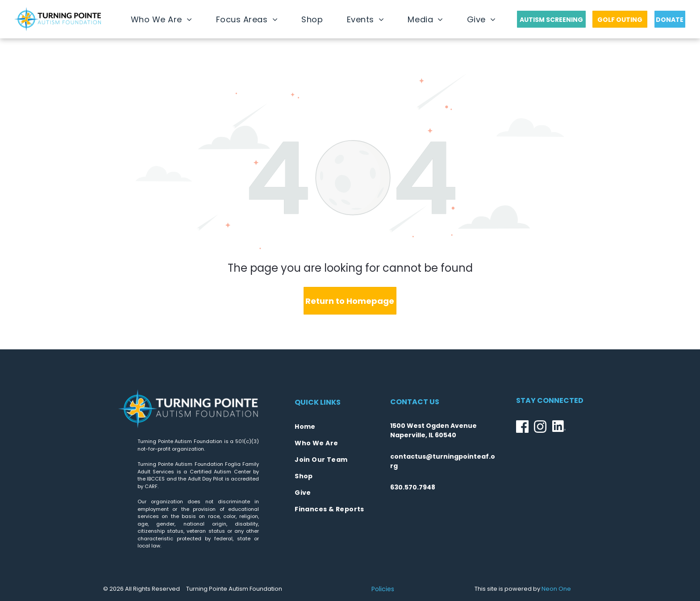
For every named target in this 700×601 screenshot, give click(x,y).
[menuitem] (162, 19)
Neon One (556, 589)
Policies (383, 589)
